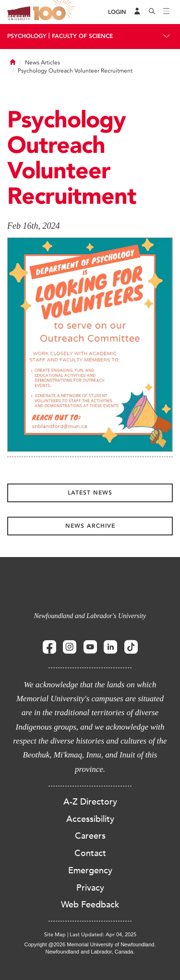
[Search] (152, 12)
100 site (55, 12)
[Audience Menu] (137, 12)
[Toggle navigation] (167, 12)
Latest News (90, 493)
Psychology (27, 36)
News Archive (90, 526)
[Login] (117, 12)
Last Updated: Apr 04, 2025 (103, 935)
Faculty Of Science (82, 36)
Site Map (55, 935)
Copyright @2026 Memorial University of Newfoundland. (90, 944)
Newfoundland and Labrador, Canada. (90, 952)
